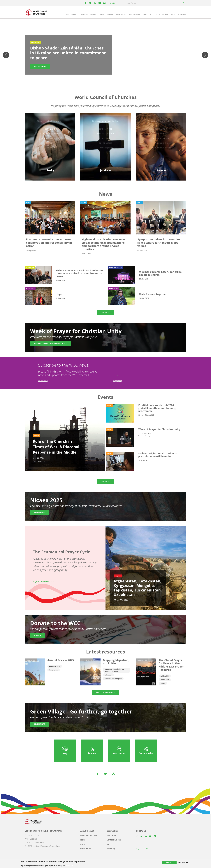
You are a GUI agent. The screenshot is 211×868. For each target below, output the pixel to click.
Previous (6, 55)
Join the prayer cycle (45, 582)
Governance (54, 670)
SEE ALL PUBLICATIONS (106, 693)
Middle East (165, 680)
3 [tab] (105, 79)
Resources (147, 14)
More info (69, 866)
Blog (173, 14)
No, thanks (183, 863)
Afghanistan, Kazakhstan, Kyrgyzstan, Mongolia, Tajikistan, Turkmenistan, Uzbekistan (138, 588)
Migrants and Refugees (113, 679)
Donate (38, 636)
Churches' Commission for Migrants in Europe (114, 670)
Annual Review (55, 666)
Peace (163, 683)
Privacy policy (43, 381)
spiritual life (165, 676)
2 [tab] (103, 79)
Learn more (40, 67)
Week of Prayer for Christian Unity (50, 344)
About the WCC (72, 14)
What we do (121, 14)
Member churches (89, 14)
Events (110, 14)
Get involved (134, 14)
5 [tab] (111, 79)
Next (205, 55)
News (102, 14)
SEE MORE (105, 312)
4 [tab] (108, 79)
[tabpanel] (105, 55)
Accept (169, 863)
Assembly (182, 14)
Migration (108, 675)
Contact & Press (161, 14)
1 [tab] (100, 79)
